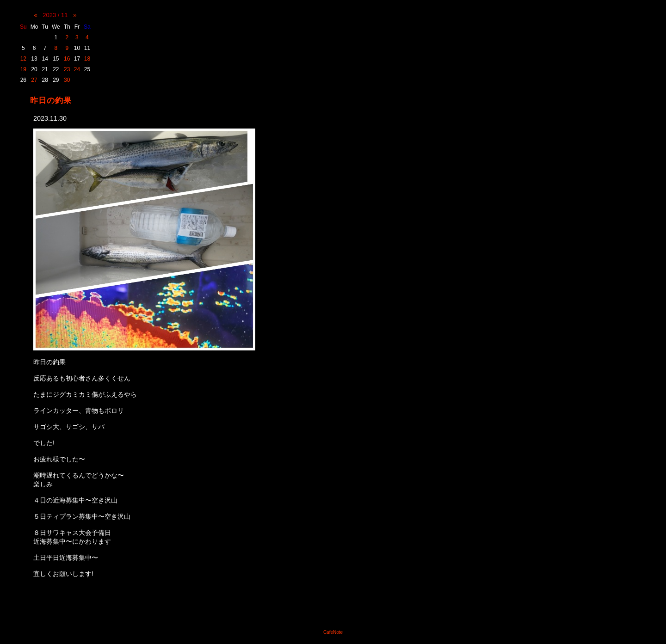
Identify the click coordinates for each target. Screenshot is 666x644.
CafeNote (333, 632)
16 (67, 59)
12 (23, 59)
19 (23, 69)
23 (67, 69)
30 (67, 80)
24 (77, 69)
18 (87, 59)
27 (34, 80)
